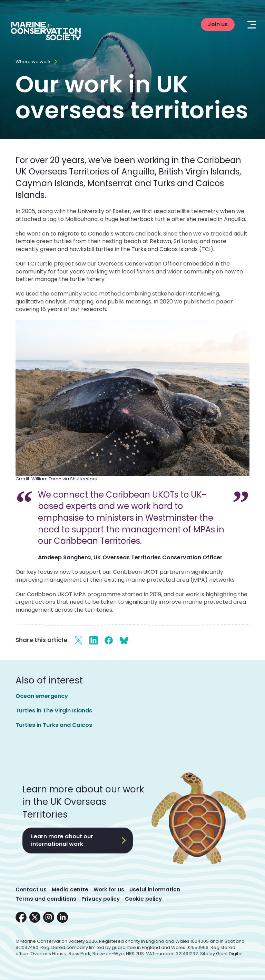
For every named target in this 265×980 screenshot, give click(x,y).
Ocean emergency (42, 696)
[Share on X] (78, 640)
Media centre (70, 889)
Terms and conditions (46, 899)
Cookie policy (143, 899)
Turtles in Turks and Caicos (54, 725)
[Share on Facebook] (109, 640)
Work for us (109, 889)
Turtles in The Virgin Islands (54, 711)
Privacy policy (101, 899)
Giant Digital (229, 954)
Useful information (155, 889)
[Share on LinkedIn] (94, 640)
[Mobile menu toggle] (252, 25)
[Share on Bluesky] (124, 640)
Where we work (33, 62)
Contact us (31, 889)
